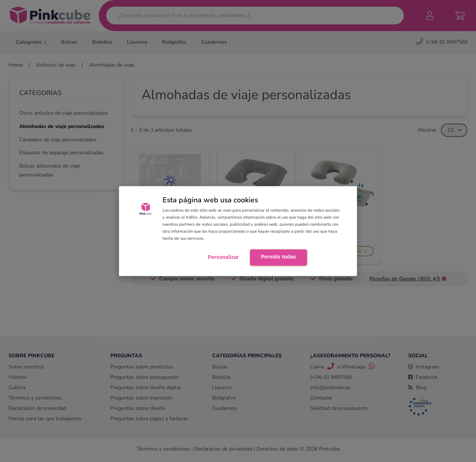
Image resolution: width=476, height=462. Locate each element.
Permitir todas (278, 257)
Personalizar (223, 257)
